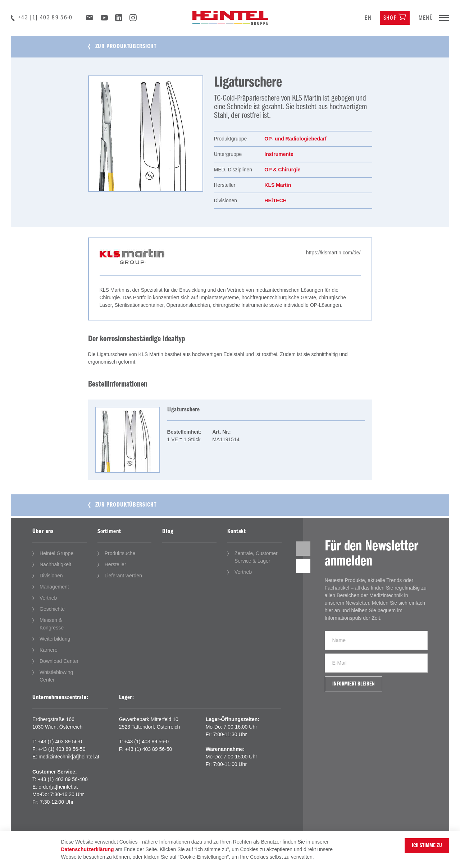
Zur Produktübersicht (126, 47)
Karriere (49, 650)
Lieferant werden (123, 576)
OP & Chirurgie (282, 170)
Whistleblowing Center (56, 676)
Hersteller (115, 564)
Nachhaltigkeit (55, 564)
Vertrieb (48, 598)
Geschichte (52, 609)
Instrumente (279, 154)
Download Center (59, 661)
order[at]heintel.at (58, 787)
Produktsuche (120, 553)
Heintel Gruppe (56, 553)
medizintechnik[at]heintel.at (69, 757)
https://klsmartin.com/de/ (333, 253)
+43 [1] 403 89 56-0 (45, 18)
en (368, 18)
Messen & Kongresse (52, 624)
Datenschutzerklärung (88, 849)
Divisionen (51, 576)
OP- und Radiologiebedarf (295, 139)
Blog (168, 532)
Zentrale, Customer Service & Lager (256, 557)
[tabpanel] (146, 134)
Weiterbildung (55, 639)
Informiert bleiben (354, 684)
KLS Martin (278, 185)
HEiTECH (275, 200)
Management (54, 587)
